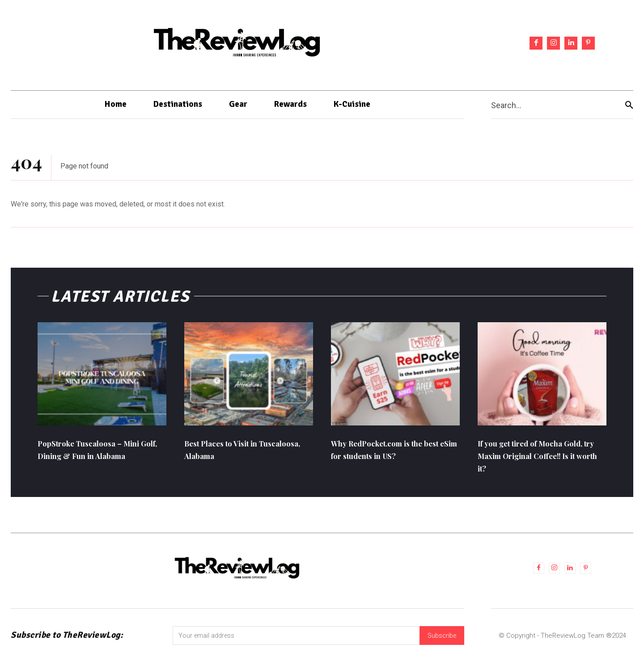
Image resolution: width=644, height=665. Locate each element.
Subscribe (441, 641)
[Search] (629, 105)
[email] (295, 641)
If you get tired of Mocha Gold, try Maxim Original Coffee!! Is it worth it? (531, 460)
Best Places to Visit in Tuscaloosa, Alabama (230, 453)
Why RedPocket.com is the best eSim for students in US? (395, 453)
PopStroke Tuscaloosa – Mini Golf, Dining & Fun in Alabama (100, 460)
